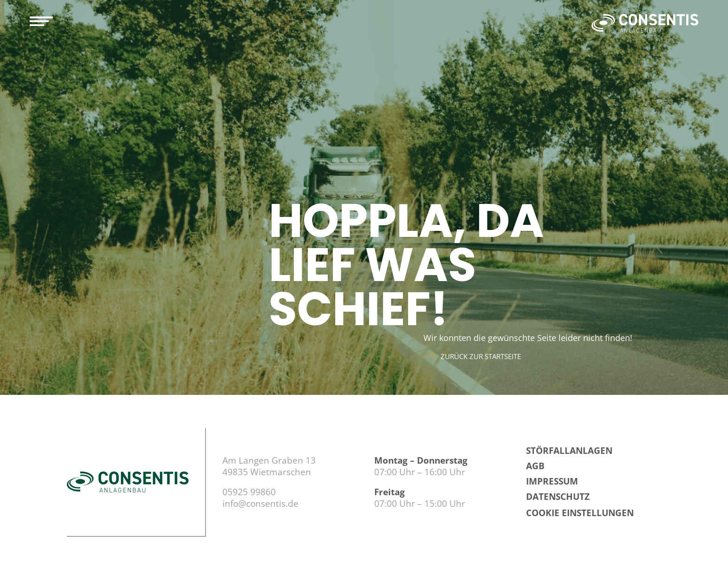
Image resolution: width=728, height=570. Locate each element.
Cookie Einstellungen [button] (580, 513)
